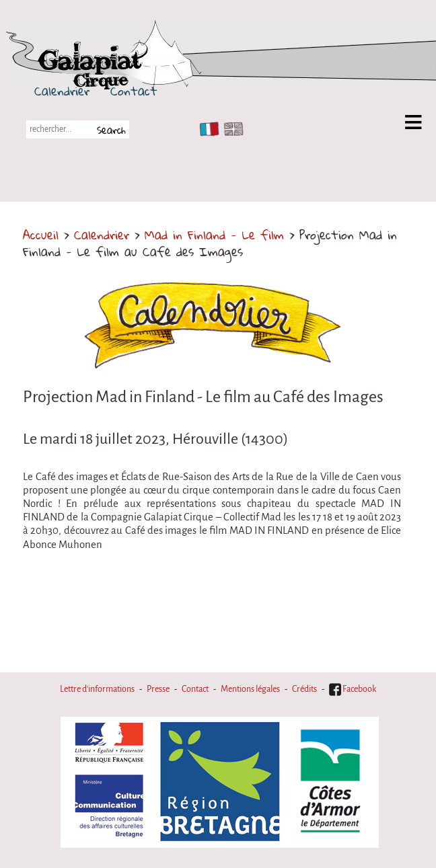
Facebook (353, 689)
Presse (158, 689)
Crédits (304, 689)
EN (231, 129)
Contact (134, 91)
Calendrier (62, 91)
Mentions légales (250, 689)
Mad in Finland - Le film (214, 235)
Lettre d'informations (97, 689)
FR (206, 129)
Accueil (41, 235)
